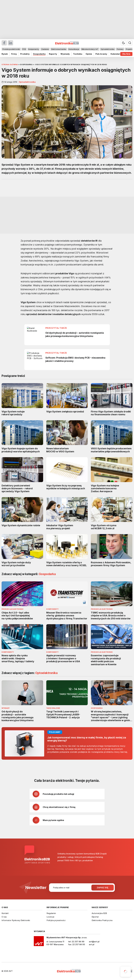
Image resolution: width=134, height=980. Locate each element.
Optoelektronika (108, 49)
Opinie (89, 54)
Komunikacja (74, 49)
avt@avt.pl (94, 942)
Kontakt (5, 913)
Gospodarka (39, 54)
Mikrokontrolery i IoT (90, 49)
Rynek (5, 54)
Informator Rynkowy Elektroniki (16, 920)
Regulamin (51, 913)
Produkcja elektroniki (11, 49)
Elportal (95, 917)
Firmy (14, 54)
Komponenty (34, 49)
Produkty (25, 54)
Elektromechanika (59, 49)
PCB (24, 49)
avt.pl (92, 944)
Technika (78, 54)
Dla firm (126, 54)
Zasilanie (45, 49)
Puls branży (101, 54)
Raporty (53, 54)
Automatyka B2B (99, 913)
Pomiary (120, 49)
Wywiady (65, 54)
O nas (4, 917)
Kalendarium (117, 54)
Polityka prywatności (56, 920)
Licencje (50, 917)
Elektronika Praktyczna (102, 920)
